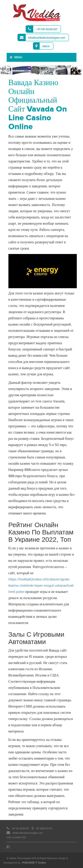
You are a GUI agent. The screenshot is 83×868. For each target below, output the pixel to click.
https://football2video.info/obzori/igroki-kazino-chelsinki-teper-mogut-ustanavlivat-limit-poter (41, 586)
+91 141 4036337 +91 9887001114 (29, 829)
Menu (16, 57)
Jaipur (41, 46)
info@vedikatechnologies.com (41, 37)
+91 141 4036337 (42, 29)
